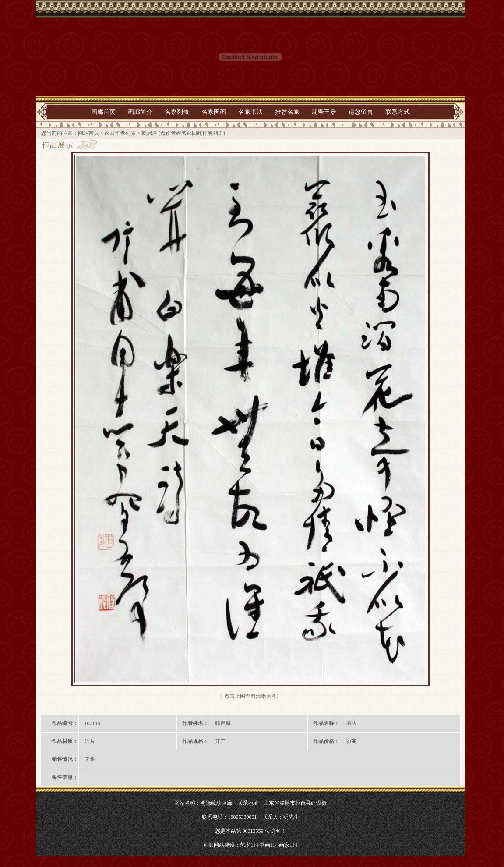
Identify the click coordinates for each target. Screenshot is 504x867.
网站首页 (88, 133)
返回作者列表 (120, 133)
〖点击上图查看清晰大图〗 (250, 696)
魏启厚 (149, 133)
